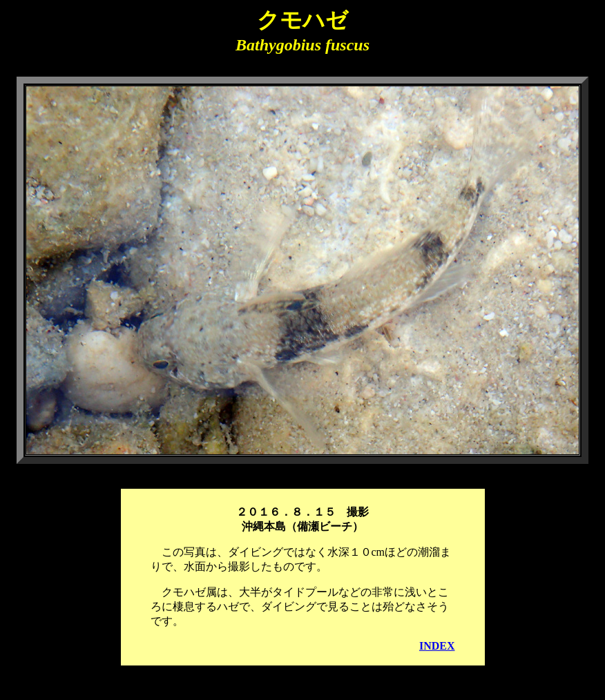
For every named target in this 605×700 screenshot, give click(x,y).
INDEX (437, 646)
